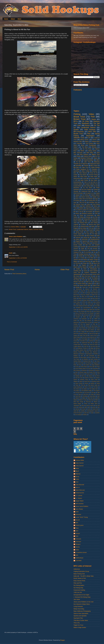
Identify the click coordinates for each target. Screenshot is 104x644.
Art (80, 293)
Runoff (94, 374)
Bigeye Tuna (96, 154)
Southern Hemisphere (91, 272)
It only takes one (83, 341)
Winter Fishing (82, 284)
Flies (89, 134)
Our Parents (88, 363)
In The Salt (92, 339)
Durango (98, 315)
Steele (94, 119)
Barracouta (76, 295)
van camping (78, 415)
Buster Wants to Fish (80, 578)
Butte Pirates (77, 302)
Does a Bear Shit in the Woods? (84, 199)
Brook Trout (13, 229)
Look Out (86, 346)
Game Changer (78, 221)
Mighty (75, 261)
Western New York (79, 282)
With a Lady (77, 160)
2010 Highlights (96, 287)
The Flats (96, 387)
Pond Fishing (96, 204)
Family (75, 321)
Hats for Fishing (90, 332)
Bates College (86, 171)
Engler (91, 317)
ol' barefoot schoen (81, 552)
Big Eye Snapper (86, 295)
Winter (82, 151)
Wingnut (78, 544)
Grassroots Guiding (79, 590)
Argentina (85, 241)
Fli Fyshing (76, 201)
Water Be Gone (91, 398)
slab (92, 413)
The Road (76, 280)
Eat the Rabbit (77, 219)
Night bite (95, 261)
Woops (86, 404)
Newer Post (9, 270)
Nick (77, 523)
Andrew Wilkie (80, 460)
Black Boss (95, 295)
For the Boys (87, 252)
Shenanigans (94, 269)
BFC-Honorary (79, 132)
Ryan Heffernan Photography (82, 611)
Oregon (85, 263)
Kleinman (78, 514)
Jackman (91, 341)
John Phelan (79, 509)
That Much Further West (81, 620)
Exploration (84, 319)
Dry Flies (95, 217)
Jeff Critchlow (80, 504)
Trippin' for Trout (78, 625)
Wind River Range (78, 402)
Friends (87, 326)
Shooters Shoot (84, 380)
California (78, 304)
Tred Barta (85, 396)
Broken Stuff (86, 300)
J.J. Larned (79, 496)
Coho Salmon (87, 186)
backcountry (77, 178)
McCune (98, 348)
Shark (85, 269)
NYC (82, 356)
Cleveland (78, 308)
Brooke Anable (78, 245)
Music (83, 145)
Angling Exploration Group (81, 571)
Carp (75, 215)
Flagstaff (88, 324)
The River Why (79, 392)
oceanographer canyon (92, 411)
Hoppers (76, 335)
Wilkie (96, 400)
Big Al (77, 471)
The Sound (87, 392)
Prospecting (95, 368)
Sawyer (78, 533)
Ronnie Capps (83, 372)
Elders (85, 317)
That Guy (83, 385)
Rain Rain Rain (83, 230)
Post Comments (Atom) (19, 274)
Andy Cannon (80, 463)
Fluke (94, 324)
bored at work (90, 405)
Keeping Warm (84, 223)
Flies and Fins (78, 583)
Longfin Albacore (78, 346)
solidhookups (79, 558)
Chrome (76, 249)
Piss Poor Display (86, 189)
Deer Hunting (81, 311)
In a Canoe (81, 258)
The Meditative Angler (86, 391)
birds (83, 405)
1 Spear (84, 287)
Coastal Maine (77, 186)
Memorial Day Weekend (91, 352)
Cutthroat (85, 309)
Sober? (76, 147)
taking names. (85, 140)
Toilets (92, 394)
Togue (80, 394)
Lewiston (85, 344)
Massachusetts (85, 226)
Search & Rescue (89, 378)
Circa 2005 (97, 306)
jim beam (84, 409)
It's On (78, 162)
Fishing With (94, 250)
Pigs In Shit (97, 263)
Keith (11, 253)
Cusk (80, 309)
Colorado (79, 143)
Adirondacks (79, 289)
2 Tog (89, 287)
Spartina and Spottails (80, 616)
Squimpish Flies (78, 618)
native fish (76, 411)
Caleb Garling (96, 302)
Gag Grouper (95, 326)
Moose (81, 261)
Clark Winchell (80, 485)
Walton (84, 398)
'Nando (78, 547)
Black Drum (77, 297)
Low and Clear (94, 346)
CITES (84, 302)
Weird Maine (84, 177)
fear (95, 284)
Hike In (87, 221)
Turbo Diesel (92, 396)
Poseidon (94, 169)
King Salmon (83, 175)
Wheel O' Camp (83, 400)
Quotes (76, 130)
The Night (95, 234)
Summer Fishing (38, 229)
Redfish (78, 206)
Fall (91, 319)
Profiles (91, 265)
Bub (92, 300)
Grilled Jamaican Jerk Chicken (86, 330)
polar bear (87, 413)
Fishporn (96, 322)
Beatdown (95, 171)
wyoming (76, 171)
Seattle (78, 269)
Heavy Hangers (84, 333)
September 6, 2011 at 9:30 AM (18, 258)
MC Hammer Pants (79, 204)
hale (99, 407)
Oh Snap (86, 121)
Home (6, 19)
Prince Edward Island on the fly (83, 368)
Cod (88, 249)
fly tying (84, 178)
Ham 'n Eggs (81, 332)
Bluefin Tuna (78, 134)
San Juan (84, 376)
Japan (96, 341)
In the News (90, 258)
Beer (75, 173)
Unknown (78, 539)
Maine (31, 229)
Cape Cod (85, 167)
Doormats (86, 315)
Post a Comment (12, 262)
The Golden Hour (94, 389)
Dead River (92, 309)
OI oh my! (91, 228)
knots (89, 409)
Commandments (87, 308)
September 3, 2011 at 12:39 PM (18, 247)
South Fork (77, 272)
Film (81, 321)
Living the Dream (94, 344)
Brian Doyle (95, 298)
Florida (78, 156)
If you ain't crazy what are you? (89, 337)
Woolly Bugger (77, 404)
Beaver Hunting (85, 197)
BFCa (76, 121)
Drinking (88, 217)
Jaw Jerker (77, 599)
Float (83, 201)
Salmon (96, 206)
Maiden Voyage (94, 260)
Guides (75, 175)
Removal (91, 370)
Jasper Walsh (80, 501)
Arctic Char (95, 291)
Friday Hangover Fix (82, 169)
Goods (92, 254)
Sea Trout (97, 267)
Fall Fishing (89, 143)
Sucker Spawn (78, 234)
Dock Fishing (96, 311)
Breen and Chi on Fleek (84, 298)
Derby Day (89, 311)
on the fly (81, 212)
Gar (94, 252)
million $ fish (96, 285)
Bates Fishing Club (79, 574)
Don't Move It (78, 315)
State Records (86, 274)
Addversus (77, 569)
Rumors (88, 374)
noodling (83, 411)
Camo (84, 304)
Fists (82, 324)
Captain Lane (96, 197)
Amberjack (76, 291)
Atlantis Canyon (94, 241)
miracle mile (95, 409)
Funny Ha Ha (94, 173)
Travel (96, 191)
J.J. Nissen (79, 498)
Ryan (77, 528)
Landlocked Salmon (23, 229)
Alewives (95, 289)
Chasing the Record (83, 306)
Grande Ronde (91, 328)
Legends (76, 225)
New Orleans (92, 357)
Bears (77, 197)
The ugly (93, 392)
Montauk (82, 354)
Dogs (96, 199)
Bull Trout (88, 245)
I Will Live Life (78, 592)
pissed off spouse (78, 413)
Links (79, 125)
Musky (93, 226)
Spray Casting (79, 383)
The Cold (87, 278)
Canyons (76, 149)
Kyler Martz (76, 343)
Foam (82, 326)
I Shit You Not (83, 202)
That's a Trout (88, 387)
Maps (92, 348)
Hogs (93, 256)
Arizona (75, 293)
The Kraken (76, 391)
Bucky (77, 477)
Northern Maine (77, 361)
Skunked (76, 191)
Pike (77, 265)
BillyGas (78, 474)
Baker (77, 468)
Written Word (94, 404)
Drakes (92, 315)
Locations (83, 225)
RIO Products (77, 370)
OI (89, 138)
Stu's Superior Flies (92, 232)
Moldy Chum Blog (79, 609)
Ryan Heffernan (87, 206)
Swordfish (79, 165)
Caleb (77, 479)
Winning (94, 147)
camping (80, 407)
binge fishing (89, 208)
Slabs (81, 381)
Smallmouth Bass (86, 191)
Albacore (87, 289)
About (13, 19)
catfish (86, 407)
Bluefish (91, 297)
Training (98, 394)
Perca (80, 365)
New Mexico (84, 357)
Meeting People (78, 352)
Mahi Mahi (90, 153)
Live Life (95, 186)
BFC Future (94, 165)
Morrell (78, 520)
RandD (91, 230)
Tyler (77, 536)
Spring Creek (80, 232)
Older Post (65, 270)
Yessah (86, 165)
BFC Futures (77, 243)
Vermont (95, 280)
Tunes (75, 208)
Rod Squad (83, 267)
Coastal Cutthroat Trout (91, 184)
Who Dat (91, 400)
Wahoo (75, 177)
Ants (89, 291)
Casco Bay (91, 304)
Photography (93, 145)
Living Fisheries (78, 606)
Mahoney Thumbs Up (83, 348)
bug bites (97, 208)
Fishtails (76, 324)
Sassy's (90, 376)
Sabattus (77, 376)
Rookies (97, 230)
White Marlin (94, 177)
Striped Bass (96, 141)
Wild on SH (89, 282)
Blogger (62, 640)
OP (94, 361)
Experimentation (89, 160)
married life (86, 238)
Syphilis (92, 383)
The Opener (97, 391)
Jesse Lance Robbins (16, 236)
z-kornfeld (78, 561)
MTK (75, 348)
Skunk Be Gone (95, 164)
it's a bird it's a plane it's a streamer (85, 210)
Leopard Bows (77, 344)
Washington (90, 136)
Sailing (90, 267)
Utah (98, 396)
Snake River (87, 381)
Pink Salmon (87, 365)
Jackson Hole (77, 260)
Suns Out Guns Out (87, 276)
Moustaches (89, 354)
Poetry (88, 204)
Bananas (97, 212)
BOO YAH (92, 132)
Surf (96, 276)
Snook (85, 271)
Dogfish (98, 313)
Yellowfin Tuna (79, 138)
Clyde (83, 249)
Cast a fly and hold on (91, 182)
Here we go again (94, 333)
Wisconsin (88, 402)
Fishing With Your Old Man (91, 219)
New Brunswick (90, 356)
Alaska (98, 193)
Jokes (75, 223)
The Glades (84, 389)
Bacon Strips (86, 243)
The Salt (96, 123)
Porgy (98, 367)
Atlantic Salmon (95, 195)
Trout (83, 280)
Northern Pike (78, 141)
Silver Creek (94, 380)
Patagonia (96, 363)
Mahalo (85, 260)
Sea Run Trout (79, 378)
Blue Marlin (94, 180)
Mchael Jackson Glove (81, 350)
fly (90, 407)
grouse (94, 407)
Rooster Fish (92, 372)
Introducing (94, 221)
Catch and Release (93, 247)
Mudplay (76, 356)
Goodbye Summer (83, 254)
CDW (96, 213)
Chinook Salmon (78, 184)
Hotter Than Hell (84, 335)
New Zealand (84, 154)
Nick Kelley (83, 228)
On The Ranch (88, 188)
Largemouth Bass (86, 343)
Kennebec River (93, 202)
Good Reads (82, 328)
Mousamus (76, 188)
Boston (77, 213)
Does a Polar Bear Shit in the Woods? (85, 313)
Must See (88, 261)
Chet (77, 482)
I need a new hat (94, 335)
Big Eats (76, 167)
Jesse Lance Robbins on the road (83, 602)
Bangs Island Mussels (93, 293)
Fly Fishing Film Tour (92, 201)
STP (99, 374)
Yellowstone (76, 405)
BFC (84, 293)
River (77, 372)
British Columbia (77, 300)
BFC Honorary (78, 153)
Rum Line (82, 374)
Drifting (82, 217)
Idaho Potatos (77, 337)
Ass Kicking (85, 195)
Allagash (78, 241)
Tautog (98, 383)
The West (85, 147)
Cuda (75, 309)
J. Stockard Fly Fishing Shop (82, 597)
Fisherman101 (80, 493)
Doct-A (78, 487)
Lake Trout (87, 162)
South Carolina (94, 271)
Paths (75, 365)
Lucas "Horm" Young (82, 517)
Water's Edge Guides (80, 627)
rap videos (76, 239)
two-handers (89, 212)
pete (77, 555)
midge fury (95, 238)
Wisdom (96, 402)
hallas (77, 550)
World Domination (78, 193)
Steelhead (85, 123)
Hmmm (94, 140)
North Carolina (94, 359)
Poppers (84, 265)
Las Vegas (95, 343)
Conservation (90, 215)
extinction (78, 238)
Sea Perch (97, 376)
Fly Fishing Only (78, 588)
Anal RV (83, 291)
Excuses (95, 249)
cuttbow (90, 284)
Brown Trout (80, 119)
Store (19, 19)
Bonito (75, 298)
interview (77, 409)
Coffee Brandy (95, 167)
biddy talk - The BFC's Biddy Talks (84, 576)
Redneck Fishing (86, 158)
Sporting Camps (96, 381)
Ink (97, 258)
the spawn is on (90, 193)
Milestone (76, 354)
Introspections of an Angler (81, 595)
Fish (93, 117)
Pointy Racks (84, 367)
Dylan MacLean (80, 490)
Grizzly (81, 256)
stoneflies (97, 413)
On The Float (87, 149)
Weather (81, 208)
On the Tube (80, 363)
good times (92, 178)
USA (89, 280)
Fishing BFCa (85, 250)
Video (91, 114)
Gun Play (87, 256)
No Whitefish (85, 359)
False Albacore (83, 173)
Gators (75, 328)
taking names (92, 151)
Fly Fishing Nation (79, 585)
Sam (77, 531)
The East (87, 234)
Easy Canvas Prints (79, 581)
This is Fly (77, 623)
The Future (76, 389)
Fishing (77, 114)
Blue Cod (84, 297)
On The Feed (77, 263)
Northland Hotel (87, 361)
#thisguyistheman (95, 239)
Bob (97, 297)
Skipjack (76, 381)
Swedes (86, 383)
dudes (98, 236)
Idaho (98, 160)
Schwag (96, 189)
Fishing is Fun (77, 252)
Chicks (81, 215)
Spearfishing (77, 274)
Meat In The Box (93, 350)
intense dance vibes (85, 285)
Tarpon (95, 158)
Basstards (95, 243)
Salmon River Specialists (81, 613)
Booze (87, 125)
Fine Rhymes (88, 321)
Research (97, 370)
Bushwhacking (77, 182)
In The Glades (84, 339)
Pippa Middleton (96, 365)
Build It (96, 300)
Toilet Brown (86, 394)
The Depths (95, 278)
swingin (77, 287)
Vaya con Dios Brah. (79, 236)
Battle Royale (84, 180)
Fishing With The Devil (86, 322)
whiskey (85, 415)
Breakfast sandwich (87, 213)
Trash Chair (78, 396)
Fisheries (76, 250)
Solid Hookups (90, 130)
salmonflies (85, 239)
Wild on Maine (90, 236)
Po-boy (77, 367)
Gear (75, 202)
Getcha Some (88, 156)
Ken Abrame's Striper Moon (82, 604)
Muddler (96, 354)
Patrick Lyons (80, 525)
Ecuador (78, 317)
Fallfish (96, 319)
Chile (91, 306)
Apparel (78, 195)
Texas (77, 385)
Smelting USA (77, 271)
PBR (90, 263)
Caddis (89, 302)
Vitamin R (78, 398)
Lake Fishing (94, 223)
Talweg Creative (78, 278)
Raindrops (84, 370)
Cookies (96, 308)
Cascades (83, 247)
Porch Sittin (92, 367)
